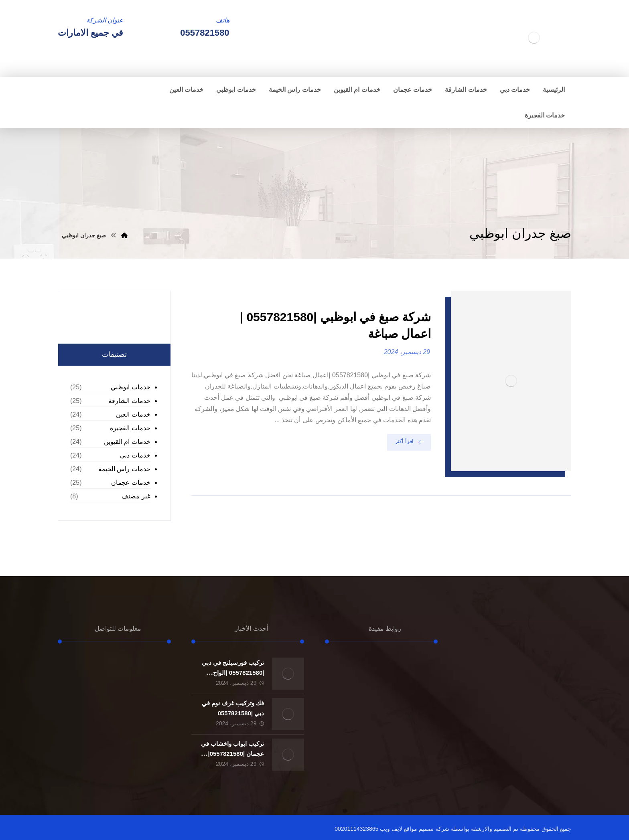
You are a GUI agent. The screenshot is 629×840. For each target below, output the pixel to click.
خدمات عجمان (131, 483)
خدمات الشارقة (129, 401)
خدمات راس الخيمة (124, 469)
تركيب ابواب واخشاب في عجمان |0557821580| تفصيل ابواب (233, 754)
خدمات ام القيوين (127, 442)
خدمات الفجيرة (130, 428)
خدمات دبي (135, 455)
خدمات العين (133, 414)
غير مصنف (136, 496)
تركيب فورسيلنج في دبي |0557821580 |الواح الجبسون (233, 673)
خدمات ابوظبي (130, 387)
